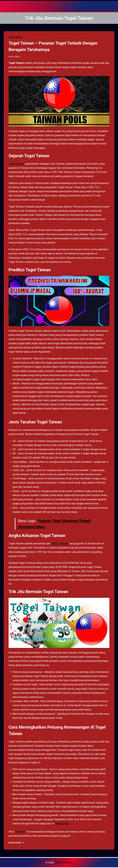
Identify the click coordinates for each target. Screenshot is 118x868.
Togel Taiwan (16, 164)
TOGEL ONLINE (15, 37)
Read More (16, 843)
